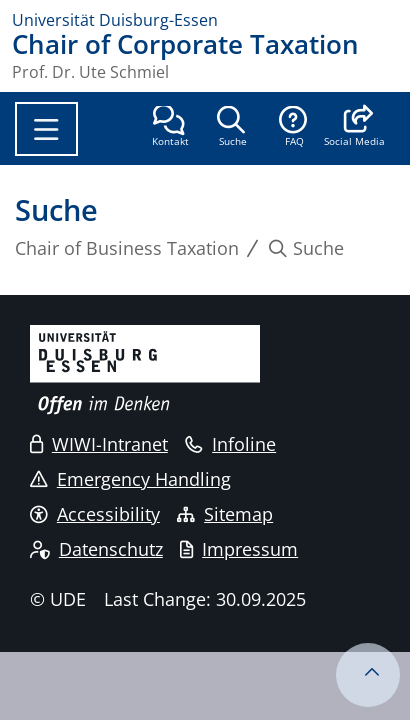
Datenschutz (96, 549)
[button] (354, 128)
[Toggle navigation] (46, 129)
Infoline (230, 444)
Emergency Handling (130, 479)
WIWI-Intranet (99, 444)
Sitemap (225, 514)
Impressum (239, 549)
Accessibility (95, 514)
